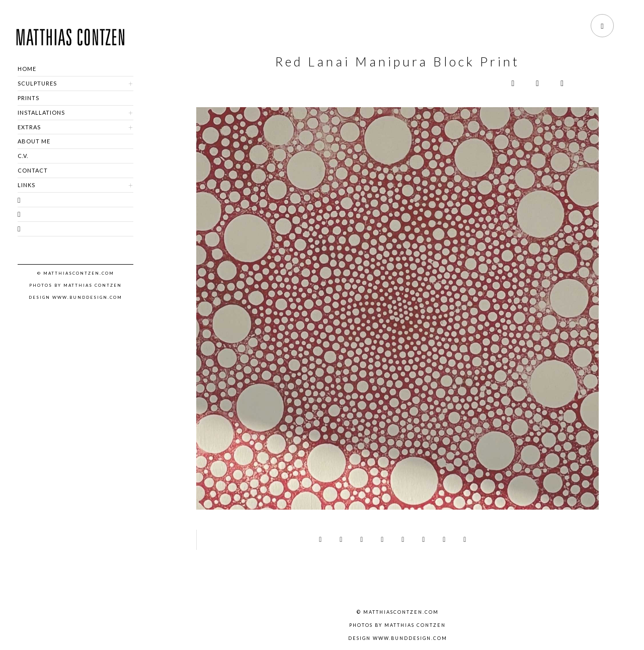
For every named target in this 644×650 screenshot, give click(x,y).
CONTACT (33, 170)
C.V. (23, 156)
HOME (27, 69)
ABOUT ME (34, 141)
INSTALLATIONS (41, 112)
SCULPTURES (37, 83)
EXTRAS (29, 127)
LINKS (26, 185)
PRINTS (28, 98)
